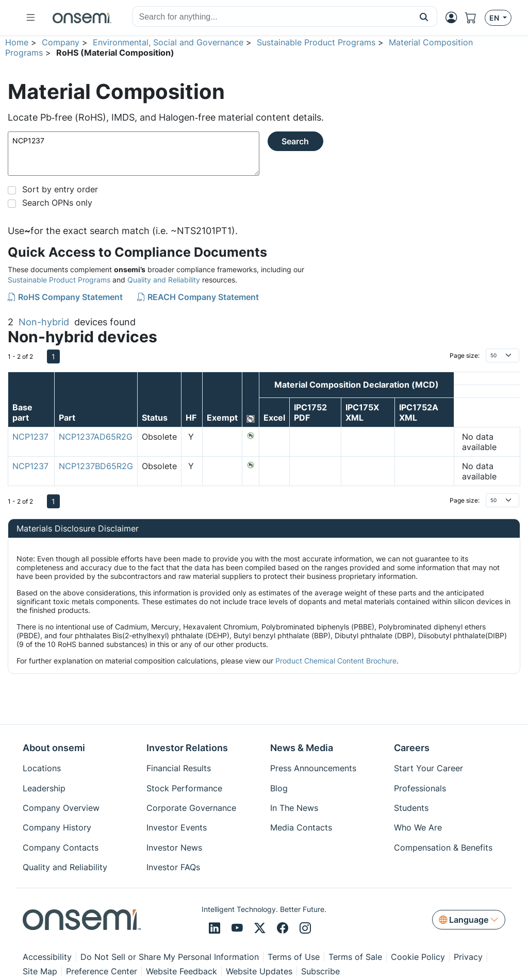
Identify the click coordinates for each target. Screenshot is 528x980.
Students (411, 808)
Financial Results (179, 768)
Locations (42, 768)
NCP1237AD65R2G (96, 437)
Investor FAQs (173, 867)
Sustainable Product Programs (316, 42)
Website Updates (259, 971)
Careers (412, 748)
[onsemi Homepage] (82, 18)
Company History (57, 827)
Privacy (468, 957)
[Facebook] (284, 928)
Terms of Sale (355, 957)
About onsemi (54, 748)
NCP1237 (134, 154)
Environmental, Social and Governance (168, 42)
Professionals (420, 788)
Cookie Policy (418, 957)
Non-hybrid (44, 322)
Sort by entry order (60, 189)
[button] (424, 16)
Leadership (44, 788)
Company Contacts (61, 848)
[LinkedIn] (216, 928)
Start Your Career (428, 768)
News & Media (302, 748)
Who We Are (418, 827)
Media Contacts (301, 827)
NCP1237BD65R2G (96, 466)
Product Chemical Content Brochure (336, 661)
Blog (279, 788)
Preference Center (102, 971)
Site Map (40, 971)
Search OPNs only (57, 203)
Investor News (174, 848)
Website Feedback (181, 971)
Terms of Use (294, 957)
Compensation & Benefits (443, 848)
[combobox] (272, 17)
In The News (294, 808)
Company (61, 42)
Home (17, 42)
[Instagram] (305, 928)
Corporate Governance (191, 808)
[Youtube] (239, 928)
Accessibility (47, 957)
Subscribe (320, 971)
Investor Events (177, 827)
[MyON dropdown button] (454, 18)
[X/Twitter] (261, 928)
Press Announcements (313, 768)
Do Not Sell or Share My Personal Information (170, 957)
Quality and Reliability (164, 280)
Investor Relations (187, 748)
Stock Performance (184, 788)
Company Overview (61, 808)
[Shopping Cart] (475, 18)
